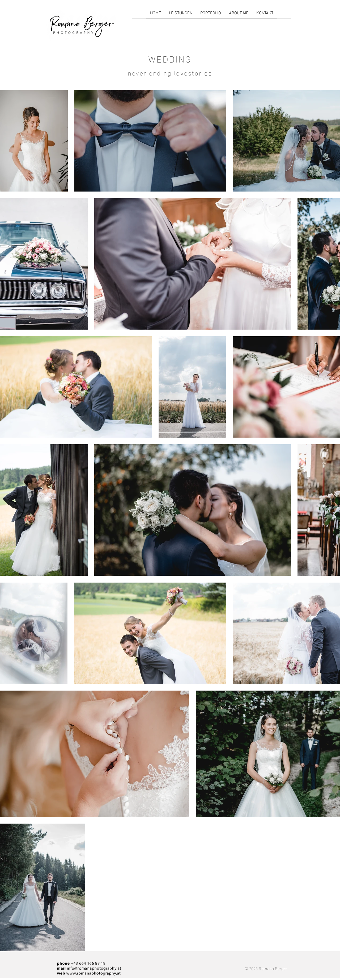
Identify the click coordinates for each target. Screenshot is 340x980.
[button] (211, 15)
